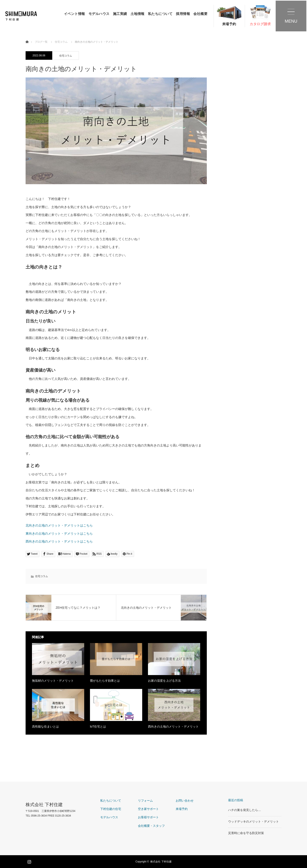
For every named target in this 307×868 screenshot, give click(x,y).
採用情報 (183, 14)
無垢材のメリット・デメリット (53, 681)
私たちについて (160, 14)
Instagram (29, 861)
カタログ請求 (260, 24)
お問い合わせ (185, 801)
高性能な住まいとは (45, 726)
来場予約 (229, 24)
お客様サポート (148, 817)
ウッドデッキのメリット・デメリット (253, 821)
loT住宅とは (98, 726)
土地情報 (138, 14)
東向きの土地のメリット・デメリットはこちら (59, 533)
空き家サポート (148, 809)
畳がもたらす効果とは (105, 681)
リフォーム (145, 801)
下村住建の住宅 (111, 809)
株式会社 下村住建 (44, 805)
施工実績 (120, 14)
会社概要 (200, 14)
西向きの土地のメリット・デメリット (173, 726)
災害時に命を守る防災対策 (246, 833)
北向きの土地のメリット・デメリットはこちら (59, 525)
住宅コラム (66, 56)
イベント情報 (75, 14)
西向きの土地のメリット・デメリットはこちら (59, 541)
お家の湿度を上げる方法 (164, 681)
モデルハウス (99, 14)
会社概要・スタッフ (151, 826)
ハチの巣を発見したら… (245, 810)
